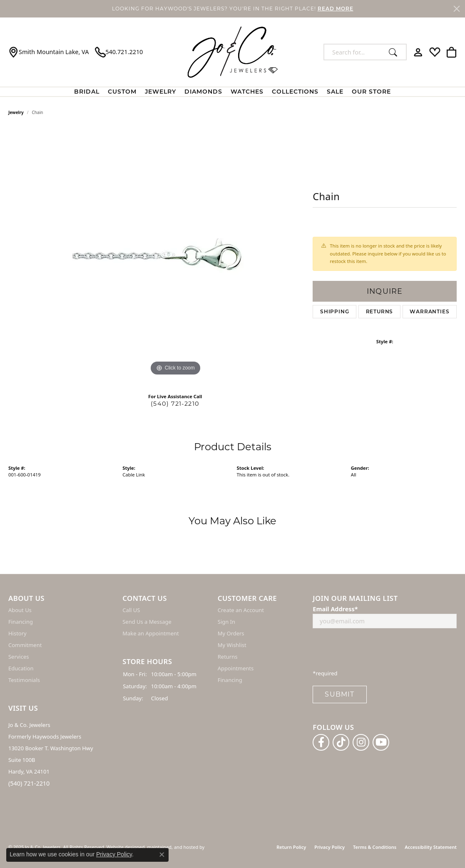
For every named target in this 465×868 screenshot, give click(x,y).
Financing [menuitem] (21, 622)
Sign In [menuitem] (226, 622)
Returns (380, 311)
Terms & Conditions (375, 847)
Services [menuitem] (19, 657)
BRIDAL (87, 92)
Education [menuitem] (21, 668)
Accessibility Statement (431, 847)
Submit (339, 694)
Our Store (371, 92)
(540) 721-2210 (175, 404)
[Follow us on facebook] (321, 742)
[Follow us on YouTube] (381, 742)
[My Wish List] (435, 52)
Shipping (334, 311)
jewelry (16, 112)
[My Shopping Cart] (451, 52)
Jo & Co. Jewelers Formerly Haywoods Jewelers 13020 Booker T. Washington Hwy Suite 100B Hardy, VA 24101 (51, 748)
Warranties (429, 311)
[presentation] (376, 651)
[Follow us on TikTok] (341, 742)
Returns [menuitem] (228, 657)
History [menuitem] (17, 633)
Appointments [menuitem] (236, 668)
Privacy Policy (329, 847)
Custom (122, 92)
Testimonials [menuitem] (24, 680)
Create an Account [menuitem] (241, 610)
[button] (61, 598)
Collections (295, 92)
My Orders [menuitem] (231, 633)
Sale (335, 92)
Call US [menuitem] (131, 610)
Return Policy (291, 847)
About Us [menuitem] (20, 610)
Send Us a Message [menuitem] (147, 622)
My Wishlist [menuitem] (232, 645)
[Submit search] (395, 52)
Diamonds (203, 92)
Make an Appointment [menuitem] (150, 633)
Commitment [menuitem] (25, 645)
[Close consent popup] (162, 855)
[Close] (457, 9)
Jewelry (160, 92)
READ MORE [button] (336, 9)
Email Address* (335, 609)
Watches (247, 92)
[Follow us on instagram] (361, 742)
